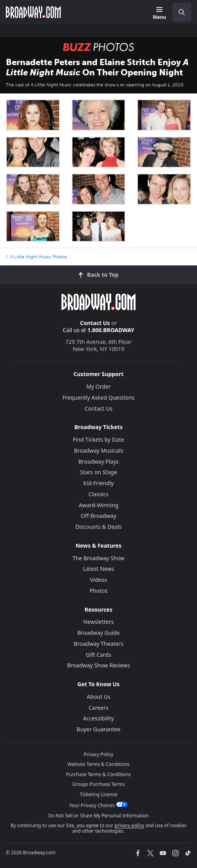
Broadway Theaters (98, 644)
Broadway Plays (98, 461)
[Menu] (159, 14)
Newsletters (99, 622)
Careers (98, 708)
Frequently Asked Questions (99, 397)
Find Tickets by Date (98, 439)
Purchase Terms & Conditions (98, 774)
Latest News (99, 569)
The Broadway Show (98, 558)
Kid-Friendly (99, 483)
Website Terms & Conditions (98, 764)
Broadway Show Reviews (98, 665)
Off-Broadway (98, 516)
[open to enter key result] (182, 12)
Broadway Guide (98, 633)
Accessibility (98, 718)
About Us (98, 697)
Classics (98, 494)
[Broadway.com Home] (33, 12)
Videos (99, 580)
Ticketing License (99, 794)
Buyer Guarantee (99, 729)
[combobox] (179, 12)
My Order (98, 386)
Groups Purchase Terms (99, 784)
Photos (99, 591)
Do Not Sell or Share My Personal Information (98, 816)
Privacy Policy (99, 754)
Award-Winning (98, 505)
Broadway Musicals (99, 450)
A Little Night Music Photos (36, 257)
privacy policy (129, 825)
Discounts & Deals (98, 527)
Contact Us (95, 323)
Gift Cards (98, 655)
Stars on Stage (98, 472)
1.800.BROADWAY (111, 330)
